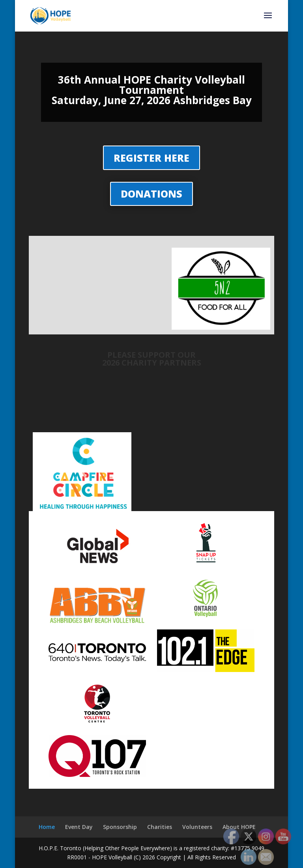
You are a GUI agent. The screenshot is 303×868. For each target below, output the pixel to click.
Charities (160, 827)
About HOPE (239, 827)
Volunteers (197, 827)
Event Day (79, 827)
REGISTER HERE (151, 158)
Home (47, 827)
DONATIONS (151, 194)
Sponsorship (120, 827)
